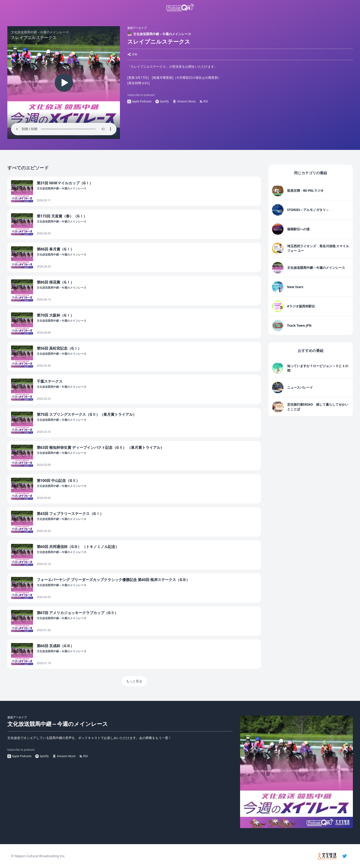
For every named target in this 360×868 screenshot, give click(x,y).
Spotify (162, 101)
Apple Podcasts (139, 101)
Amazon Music (184, 101)
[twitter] (345, 856)
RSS (204, 101)
